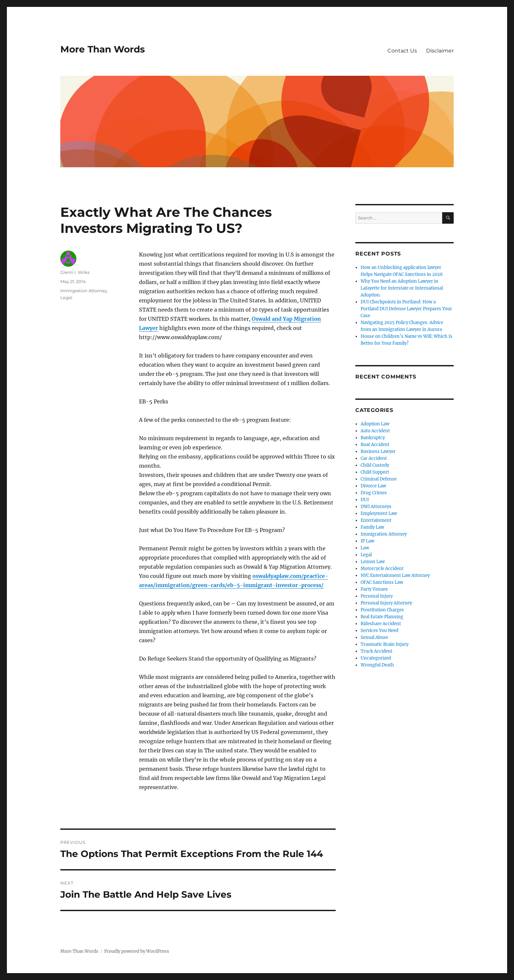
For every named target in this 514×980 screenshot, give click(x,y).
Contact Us (402, 51)
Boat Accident (375, 445)
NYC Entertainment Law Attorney (395, 575)
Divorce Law (373, 486)
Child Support (375, 472)
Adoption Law (375, 424)
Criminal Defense (379, 479)
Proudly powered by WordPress (137, 951)
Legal (66, 297)
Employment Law (379, 513)
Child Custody (375, 465)
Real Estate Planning (382, 617)
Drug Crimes (374, 493)
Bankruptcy (373, 438)
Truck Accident (376, 651)
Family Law (372, 527)
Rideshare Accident (381, 624)
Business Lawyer (378, 451)
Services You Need (379, 631)
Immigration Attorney (84, 291)
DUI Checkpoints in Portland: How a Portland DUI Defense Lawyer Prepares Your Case (406, 309)
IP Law (367, 541)
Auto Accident (375, 431)
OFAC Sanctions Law (382, 582)
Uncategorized (376, 658)
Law (365, 548)
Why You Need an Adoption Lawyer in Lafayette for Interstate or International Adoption (402, 288)
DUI (365, 500)
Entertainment (376, 520)
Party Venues (374, 589)
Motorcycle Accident (382, 569)
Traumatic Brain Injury (385, 644)
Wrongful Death (377, 665)
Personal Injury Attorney (386, 603)
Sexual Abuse (374, 637)
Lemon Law (373, 562)
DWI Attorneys (376, 507)
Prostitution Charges (382, 610)
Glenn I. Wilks (75, 272)
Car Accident (374, 458)
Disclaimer (440, 51)
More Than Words (103, 49)
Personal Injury (377, 596)
